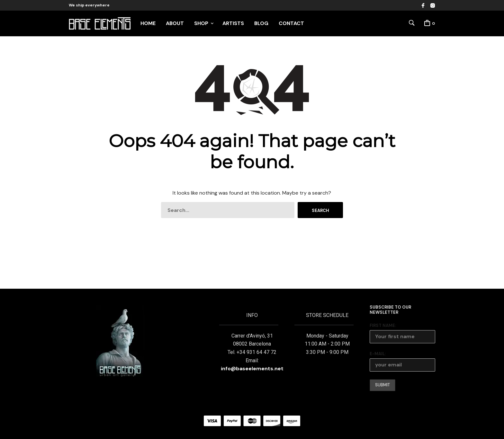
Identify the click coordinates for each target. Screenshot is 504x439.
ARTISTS (233, 23)
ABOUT (175, 23)
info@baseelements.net (252, 369)
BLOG (261, 23)
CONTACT (291, 23)
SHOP (201, 23)
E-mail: (378, 354)
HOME (148, 23)
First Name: (383, 325)
